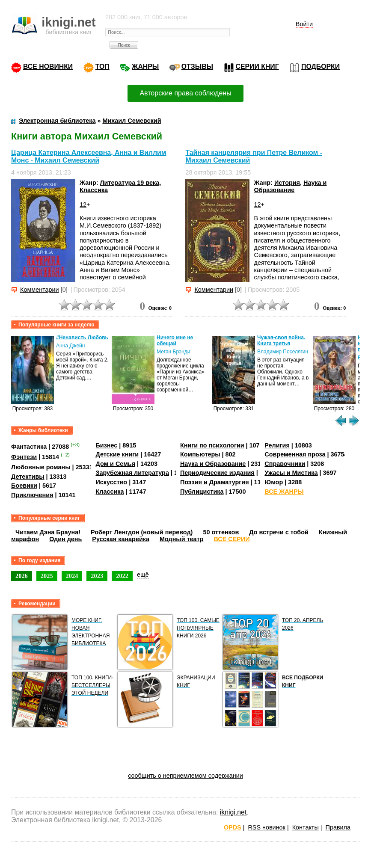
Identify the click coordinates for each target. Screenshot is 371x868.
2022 (122, 576)
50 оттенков (221, 532)
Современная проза (295, 454)
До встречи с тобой (279, 532)
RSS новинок (266, 827)
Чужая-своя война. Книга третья (281, 341)
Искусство (111, 482)
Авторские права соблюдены (185, 93)
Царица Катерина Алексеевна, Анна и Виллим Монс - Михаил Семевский (89, 156)
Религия (277, 445)
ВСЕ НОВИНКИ (48, 67)
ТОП (102, 67)
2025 (47, 576)
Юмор (274, 482)
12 (83, 204)
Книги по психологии (212, 445)
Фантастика (29, 446)
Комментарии (40, 290)
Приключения (32, 495)
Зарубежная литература (132, 473)
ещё (143, 575)
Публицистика (202, 492)
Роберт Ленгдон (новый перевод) (142, 532)
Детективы (28, 477)
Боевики (24, 486)
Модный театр (181, 539)
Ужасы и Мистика (291, 473)
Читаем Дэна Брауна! (48, 532)
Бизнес (106, 445)
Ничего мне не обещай (175, 341)
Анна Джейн (70, 346)
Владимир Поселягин (283, 352)
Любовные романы (41, 467)
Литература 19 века (129, 183)
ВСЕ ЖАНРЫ (284, 492)
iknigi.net (233, 812)
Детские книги (117, 454)
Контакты (306, 827)
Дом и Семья (115, 464)
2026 (22, 576)
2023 (97, 576)
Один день (65, 539)
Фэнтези (24, 457)
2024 (72, 576)
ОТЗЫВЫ (197, 67)
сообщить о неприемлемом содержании (185, 776)
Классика (94, 190)
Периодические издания (217, 473)
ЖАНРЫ (145, 67)
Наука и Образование (290, 186)
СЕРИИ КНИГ (257, 67)
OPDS (233, 827)
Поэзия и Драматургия (215, 482)
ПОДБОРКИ (321, 67)
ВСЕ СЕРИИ (232, 539)
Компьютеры (200, 454)
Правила (338, 827)
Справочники (285, 464)
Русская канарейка (121, 539)
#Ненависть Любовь (82, 338)
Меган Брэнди (174, 352)
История (287, 183)
